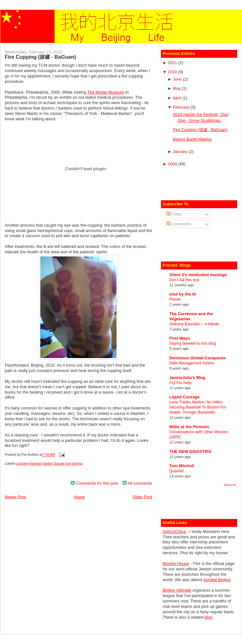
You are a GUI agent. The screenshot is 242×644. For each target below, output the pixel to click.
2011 (173, 63)
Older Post (142, 497)
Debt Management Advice (192, 363)
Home (80, 497)
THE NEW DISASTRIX (190, 451)
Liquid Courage (184, 397)
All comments (137, 483)
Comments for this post (94, 483)
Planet (175, 299)
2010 (173, 72)
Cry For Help (180, 383)
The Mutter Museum (106, 92)
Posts (174, 214)
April (178, 98)
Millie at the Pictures (189, 427)
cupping (23, 463)
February (182, 107)
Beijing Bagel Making (192, 139)
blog (208, 617)
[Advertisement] (200, 183)
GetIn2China (174, 531)
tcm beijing (74, 463)
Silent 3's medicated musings (198, 275)
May (177, 88)
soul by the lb (183, 294)
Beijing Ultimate (177, 590)
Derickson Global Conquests (198, 358)
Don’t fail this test (184, 280)
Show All (230, 485)
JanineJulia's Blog (187, 378)
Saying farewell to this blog (193, 343)
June (178, 79)
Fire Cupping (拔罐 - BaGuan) (40, 57)
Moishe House (176, 564)
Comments (179, 224)
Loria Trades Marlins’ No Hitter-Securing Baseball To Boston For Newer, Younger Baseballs (198, 407)
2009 (173, 164)
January (181, 152)
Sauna (59, 463)
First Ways (180, 338)
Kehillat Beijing (217, 580)
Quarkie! (177, 471)
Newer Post (15, 497)
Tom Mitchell (182, 466)
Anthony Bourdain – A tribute (194, 324)
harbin (48, 463)
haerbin (36, 463)
